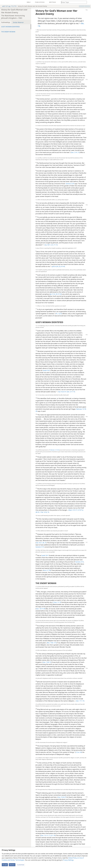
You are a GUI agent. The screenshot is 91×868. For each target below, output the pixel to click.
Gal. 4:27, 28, (40, 543)
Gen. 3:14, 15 (75, 152)
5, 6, (52, 245)
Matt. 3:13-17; (73, 510)
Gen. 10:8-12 (47, 662)
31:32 (60, 294)
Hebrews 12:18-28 (55, 450)
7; (49, 835)
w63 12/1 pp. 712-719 (8, 6)
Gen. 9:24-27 (62, 797)
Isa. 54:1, (48, 245)
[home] (3, 2)
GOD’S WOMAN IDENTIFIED (10, 27)
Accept (5, 865)
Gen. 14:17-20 (41, 609)
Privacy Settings (68, 860)
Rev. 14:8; (50, 643)
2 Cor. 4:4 (79, 752)
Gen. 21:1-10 (71, 392)
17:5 (55, 643)
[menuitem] (3, 2)
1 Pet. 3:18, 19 (44, 512)
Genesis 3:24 (70, 184)
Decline (12, 865)
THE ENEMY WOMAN (8, 32)
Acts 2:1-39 (47, 570)
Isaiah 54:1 (46, 370)
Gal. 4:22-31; (62, 392)
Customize (21, 865)
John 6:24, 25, (56, 266)
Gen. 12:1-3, (45, 835)
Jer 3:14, (53, 294)
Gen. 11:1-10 (80, 701)
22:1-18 (53, 835)
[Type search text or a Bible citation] (73, 2)
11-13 (55, 245)
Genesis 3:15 (40, 547)
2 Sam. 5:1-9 (57, 602)
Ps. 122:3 (59, 314)
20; (57, 294)
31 (45, 543)
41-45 (63, 266)
